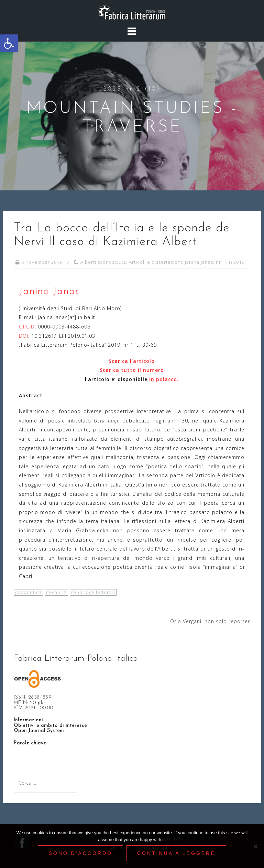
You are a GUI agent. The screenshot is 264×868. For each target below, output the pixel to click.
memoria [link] (56, 592)
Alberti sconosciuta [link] (103, 262)
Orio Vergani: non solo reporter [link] (210, 621)
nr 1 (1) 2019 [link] (230, 262)
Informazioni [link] (28, 720)
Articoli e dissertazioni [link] (156, 262)
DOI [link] (24, 336)
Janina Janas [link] (199, 262)
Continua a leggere (176, 853)
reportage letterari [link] (93, 592)
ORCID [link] (27, 327)
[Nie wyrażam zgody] (255, 846)
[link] (9, 43)
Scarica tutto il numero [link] (132, 370)
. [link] (178, 379)
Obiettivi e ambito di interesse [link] (50, 726)
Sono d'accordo (80, 853)
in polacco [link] (163, 379)
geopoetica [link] (28, 592)
